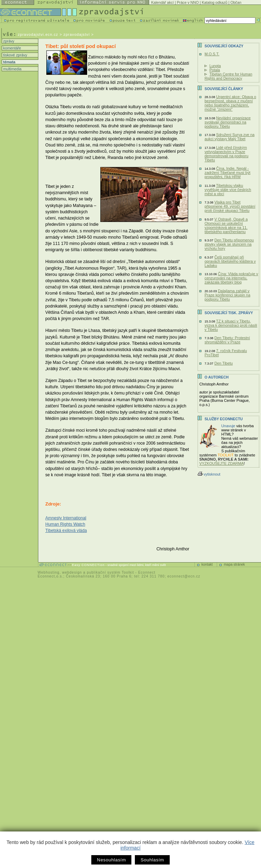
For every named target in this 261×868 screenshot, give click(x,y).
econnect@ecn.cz (184, 576)
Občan (236, 2)
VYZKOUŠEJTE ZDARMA (222, 463)
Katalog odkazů (214, 2)
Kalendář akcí (163, 2)
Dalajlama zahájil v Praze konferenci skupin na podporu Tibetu (227, 295)
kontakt (207, 564)
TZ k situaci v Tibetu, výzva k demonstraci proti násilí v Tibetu (231, 325)
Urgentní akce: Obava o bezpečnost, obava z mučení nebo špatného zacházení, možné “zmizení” (230, 103)
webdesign (72, 572)
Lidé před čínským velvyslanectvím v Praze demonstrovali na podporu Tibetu (227, 154)
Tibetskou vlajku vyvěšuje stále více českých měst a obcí (228, 190)
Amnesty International (66, 518)
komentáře (11, 48)
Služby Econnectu (224, 419)
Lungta (215, 66)
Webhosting (49, 572)
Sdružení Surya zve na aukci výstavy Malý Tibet (229, 137)
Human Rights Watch (65, 524)
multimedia (12, 69)
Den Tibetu (224, 363)
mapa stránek (234, 564)
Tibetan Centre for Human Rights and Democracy (228, 76)
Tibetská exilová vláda (66, 531)
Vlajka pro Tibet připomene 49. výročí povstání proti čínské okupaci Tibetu (230, 206)
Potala (215, 70)
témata (9, 62)
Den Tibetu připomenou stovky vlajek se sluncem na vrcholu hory (229, 244)
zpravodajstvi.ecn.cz (38, 34)
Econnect (147, 572)
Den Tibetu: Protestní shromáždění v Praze (227, 340)
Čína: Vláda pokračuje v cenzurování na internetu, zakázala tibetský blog (231, 278)
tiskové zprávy (15, 55)
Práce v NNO (188, 2)
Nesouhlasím (111, 860)
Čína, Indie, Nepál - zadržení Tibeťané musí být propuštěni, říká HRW (228, 173)
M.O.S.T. (212, 54)
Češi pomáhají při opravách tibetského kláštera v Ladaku (230, 261)
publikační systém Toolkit (110, 572)
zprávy (8, 41)
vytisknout (209, 474)
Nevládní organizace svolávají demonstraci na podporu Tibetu (228, 122)
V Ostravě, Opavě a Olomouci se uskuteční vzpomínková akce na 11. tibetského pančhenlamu (226, 225)
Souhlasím (152, 860)
